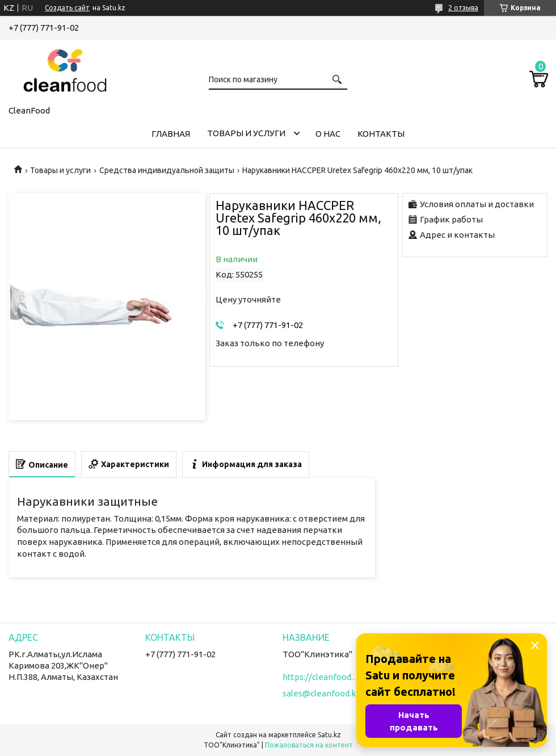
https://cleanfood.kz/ (322, 677)
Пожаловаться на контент (309, 745)
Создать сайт (67, 8)
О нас (328, 134)
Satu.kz (329, 735)
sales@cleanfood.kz (321, 693)
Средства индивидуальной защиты (167, 170)
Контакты (381, 134)
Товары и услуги (246, 133)
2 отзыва (463, 8)
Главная (171, 134)
